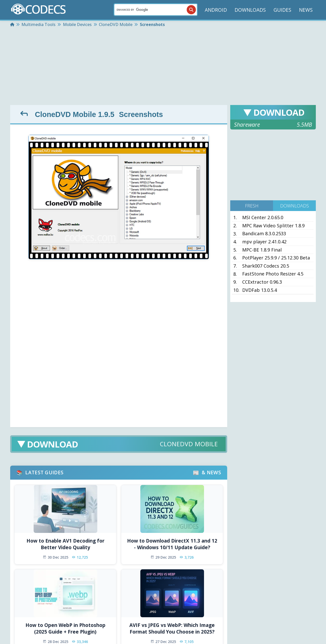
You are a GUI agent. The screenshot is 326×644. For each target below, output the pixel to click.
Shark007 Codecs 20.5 (266, 266)
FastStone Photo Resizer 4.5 (273, 274)
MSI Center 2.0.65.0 (263, 218)
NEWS (306, 10)
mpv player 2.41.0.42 (264, 242)
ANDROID (216, 10)
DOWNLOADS (250, 10)
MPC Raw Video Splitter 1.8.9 (273, 226)
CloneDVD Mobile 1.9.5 (75, 114)
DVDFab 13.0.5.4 (260, 290)
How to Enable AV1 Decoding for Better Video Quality (65, 544)
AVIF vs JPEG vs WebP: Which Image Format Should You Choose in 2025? (172, 629)
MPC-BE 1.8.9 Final (262, 250)
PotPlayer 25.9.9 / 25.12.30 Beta (276, 258)
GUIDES (282, 10)
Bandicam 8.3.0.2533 (264, 234)
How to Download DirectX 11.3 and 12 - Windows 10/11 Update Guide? (172, 544)
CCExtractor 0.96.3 (262, 282)
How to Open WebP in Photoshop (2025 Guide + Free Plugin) (65, 629)
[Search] (156, 10)
